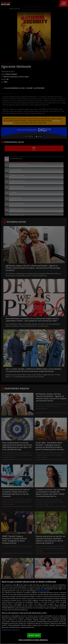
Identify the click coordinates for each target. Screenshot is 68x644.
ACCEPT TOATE (34, 635)
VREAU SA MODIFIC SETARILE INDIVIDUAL (33, 640)
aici (40, 602)
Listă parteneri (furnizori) (11, 630)
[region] (34, 611)
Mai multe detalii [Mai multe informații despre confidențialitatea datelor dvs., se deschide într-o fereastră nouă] (44, 591)
